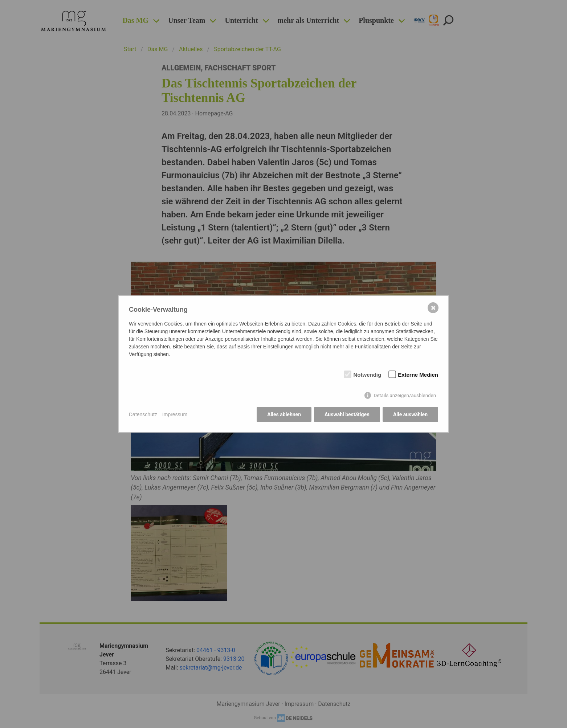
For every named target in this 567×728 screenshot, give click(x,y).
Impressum (175, 414)
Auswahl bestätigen (347, 414)
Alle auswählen (410, 414)
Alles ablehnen (284, 414)
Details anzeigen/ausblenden (405, 395)
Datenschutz (143, 414)
